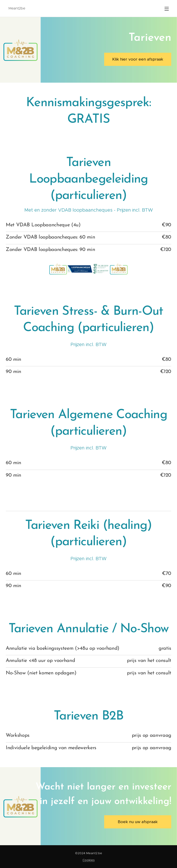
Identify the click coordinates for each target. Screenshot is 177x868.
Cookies (89, 860)
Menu (167, 9)
